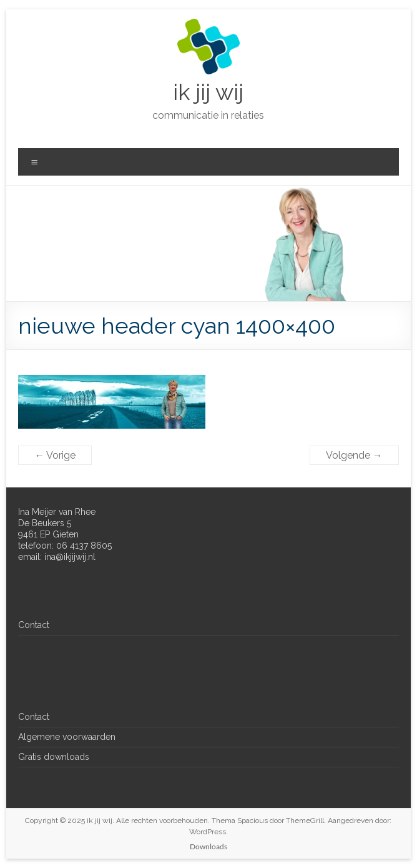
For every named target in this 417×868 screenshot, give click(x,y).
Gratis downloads (54, 757)
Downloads (208, 846)
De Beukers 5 (45, 523)
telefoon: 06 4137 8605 (65, 546)
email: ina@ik (44, 557)
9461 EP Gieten (48, 534)
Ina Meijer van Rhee (57, 512)
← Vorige (55, 455)
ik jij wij (208, 92)
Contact (34, 625)
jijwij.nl (83, 557)
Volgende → (354, 455)
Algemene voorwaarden (67, 737)
